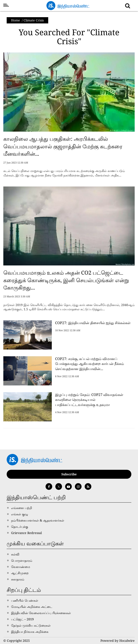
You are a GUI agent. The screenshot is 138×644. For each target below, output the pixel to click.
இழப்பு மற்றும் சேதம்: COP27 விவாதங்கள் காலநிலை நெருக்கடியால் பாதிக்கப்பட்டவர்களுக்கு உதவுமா (89, 400)
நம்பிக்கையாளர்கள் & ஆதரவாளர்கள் (38, 520)
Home (16, 20)
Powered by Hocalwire (118, 641)
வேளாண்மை (21, 567)
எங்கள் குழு (20, 514)
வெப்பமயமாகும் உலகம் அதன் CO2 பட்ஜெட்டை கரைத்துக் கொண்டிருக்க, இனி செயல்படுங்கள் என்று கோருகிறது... (66, 280)
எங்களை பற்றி (22, 508)
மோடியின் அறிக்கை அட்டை (32, 607)
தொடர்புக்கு (20, 527)
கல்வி (15, 554)
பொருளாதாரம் (22, 560)
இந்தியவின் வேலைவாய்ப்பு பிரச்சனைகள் (41, 613)
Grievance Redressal (26, 533)
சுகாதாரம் (18, 579)
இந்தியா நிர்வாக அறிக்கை (30, 632)
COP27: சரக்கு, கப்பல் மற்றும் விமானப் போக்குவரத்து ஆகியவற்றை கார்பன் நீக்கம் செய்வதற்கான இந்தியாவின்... (90, 364)
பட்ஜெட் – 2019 (22, 619)
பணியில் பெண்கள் (25, 600)
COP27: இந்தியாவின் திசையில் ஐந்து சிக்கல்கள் (93, 323)
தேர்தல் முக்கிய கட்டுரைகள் (31, 625)
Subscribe (69, 474)
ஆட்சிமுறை (20, 573)
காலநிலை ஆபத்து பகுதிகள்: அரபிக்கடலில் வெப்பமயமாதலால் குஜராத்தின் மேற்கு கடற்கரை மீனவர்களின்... (63, 146)
